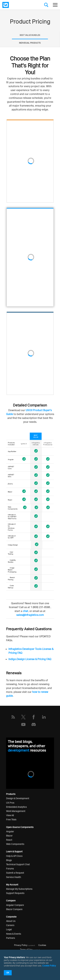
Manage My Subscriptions (19, 889)
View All (10, 815)
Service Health (14, 877)
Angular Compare (15, 905)
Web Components (15, 844)
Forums (10, 869)
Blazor (9, 836)
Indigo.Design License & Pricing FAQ (30, 659)
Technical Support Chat (18, 864)
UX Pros (10, 803)
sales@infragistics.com (30, 615)
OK (8, 973)
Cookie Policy (49, 966)
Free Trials (11, 819)
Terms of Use (26, 949)
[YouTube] (23, 724)
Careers (10, 925)
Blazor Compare (14, 909)
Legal (9, 929)
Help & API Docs (14, 856)
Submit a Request (15, 873)
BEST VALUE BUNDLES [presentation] (30, 35)
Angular (10, 831)
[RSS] (13, 717)
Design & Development (18, 798)
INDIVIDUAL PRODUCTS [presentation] (30, 43)
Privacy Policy (21, 945)
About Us (11, 921)
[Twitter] (23, 717)
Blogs (9, 860)
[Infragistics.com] (18, 5)
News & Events (14, 934)
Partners (10, 938)
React (9, 840)
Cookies (42, 945)
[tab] (30, 35)
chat (26, 611)
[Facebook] (34, 717)
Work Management (16, 811)
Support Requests (15, 893)
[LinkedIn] (44, 717)
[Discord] (34, 724)
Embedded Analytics (16, 807)
